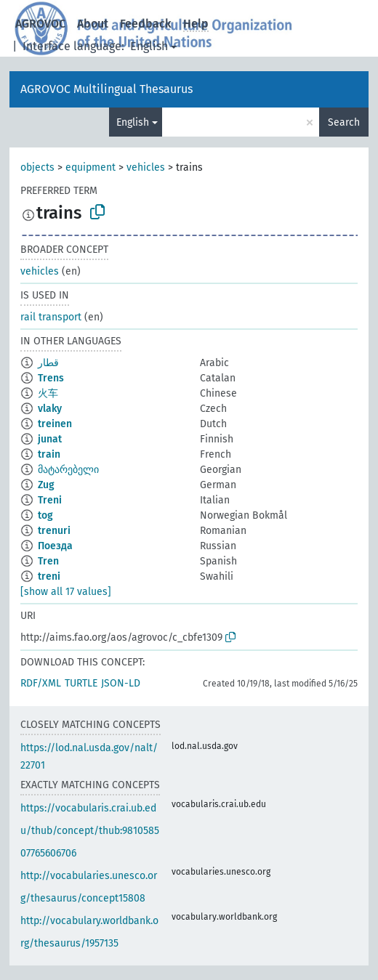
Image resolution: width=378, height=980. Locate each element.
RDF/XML (41, 683)
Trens (51, 378)
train (49, 454)
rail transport (51, 317)
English (149, 46)
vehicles (146, 167)
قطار (48, 363)
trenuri (54, 531)
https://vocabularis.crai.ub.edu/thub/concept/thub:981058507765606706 (90, 831)
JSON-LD (121, 683)
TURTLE (81, 683)
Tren (48, 561)
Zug (46, 485)
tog (45, 515)
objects (37, 167)
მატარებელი (68, 470)
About (93, 24)
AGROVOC (40, 24)
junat (50, 439)
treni (49, 576)
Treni (50, 500)
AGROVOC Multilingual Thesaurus (106, 89)
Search (344, 122)
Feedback (146, 24)
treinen (55, 424)
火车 (48, 393)
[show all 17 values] (66, 592)
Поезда (55, 546)
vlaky (50, 409)
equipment (91, 167)
